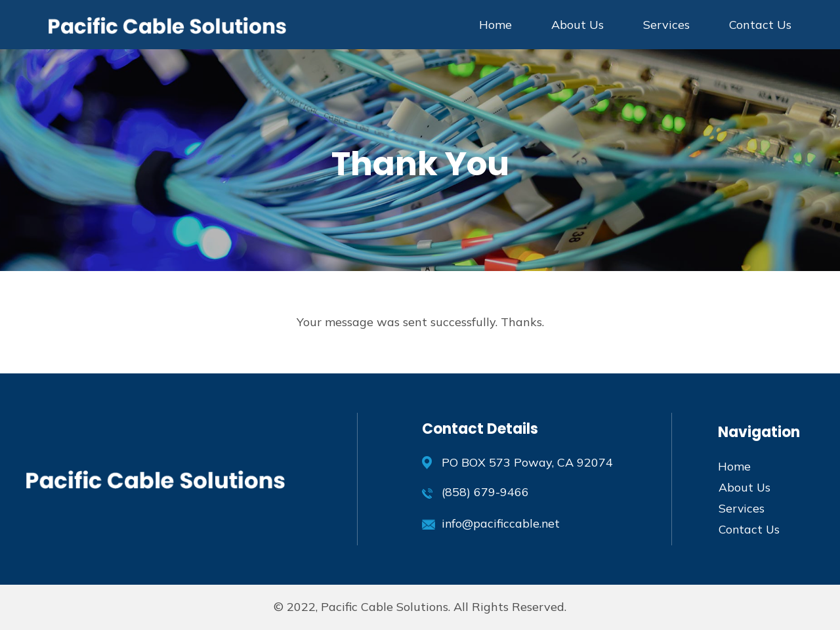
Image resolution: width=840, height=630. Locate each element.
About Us (577, 25)
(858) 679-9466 (486, 492)
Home (495, 25)
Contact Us (760, 25)
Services (666, 25)
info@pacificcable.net (501, 523)
